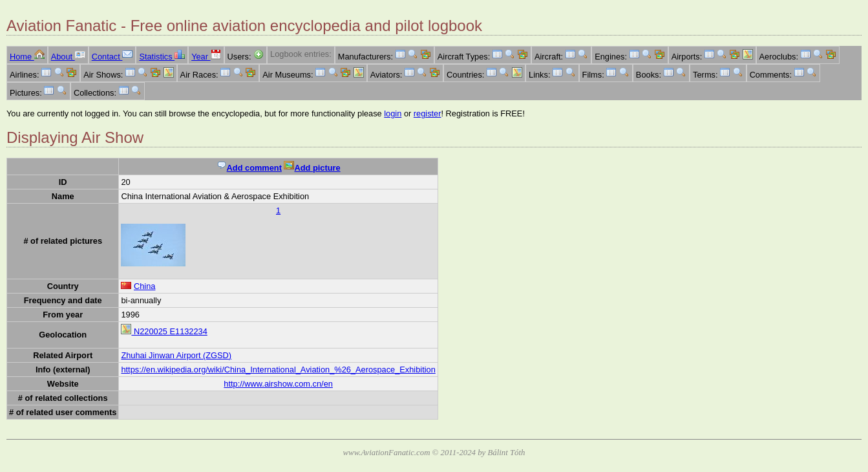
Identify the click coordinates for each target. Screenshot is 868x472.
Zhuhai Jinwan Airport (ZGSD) (176, 355)
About (68, 57)
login (393, 113)
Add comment (249, 168)
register (428, 113)
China (144, 286)
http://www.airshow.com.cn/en (278, 384)
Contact (112, 57)
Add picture (312, 168)
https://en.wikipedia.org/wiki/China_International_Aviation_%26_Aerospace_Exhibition (278, 370)
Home (27, 57)
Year (206, 57)
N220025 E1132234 (164, 331)
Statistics (162, 57)
